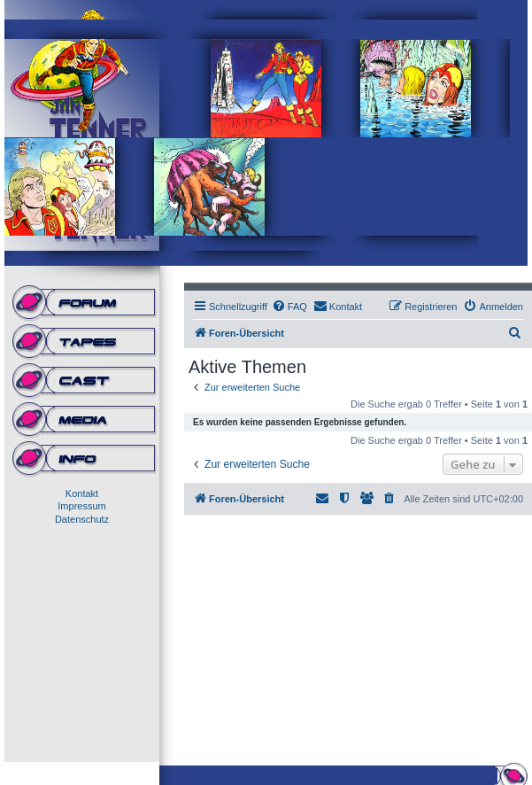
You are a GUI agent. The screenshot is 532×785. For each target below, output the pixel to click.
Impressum (81, 506)
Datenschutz (82, 519)
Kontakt (82, 494)
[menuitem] (289, 307)
